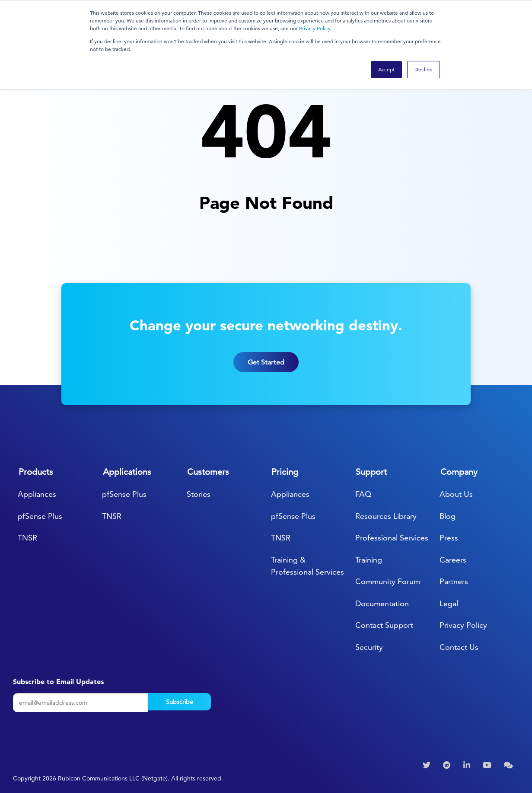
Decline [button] (424, 69)
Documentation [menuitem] (382, 603)
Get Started (266, 373)
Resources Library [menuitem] (386, 516)
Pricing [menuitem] (285, 472)
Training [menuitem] (369, 560)
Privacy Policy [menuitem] (463, 625)
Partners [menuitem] (454, 581)
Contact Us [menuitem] (459, 647)
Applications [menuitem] (127, 472)
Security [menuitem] (369, 647)
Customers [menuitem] (208, 472)
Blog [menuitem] (448, 516)
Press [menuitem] (449, 538)
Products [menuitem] (36, 472)
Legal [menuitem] (449, 603)
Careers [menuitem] (453, 560)
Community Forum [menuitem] (388, 581)
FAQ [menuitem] (363, 494)
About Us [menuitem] (456, 494)
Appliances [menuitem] (37, 494)
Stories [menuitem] (199, 494)
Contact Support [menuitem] (384, 625)
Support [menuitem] (371, 472)
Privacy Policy (315, 28)
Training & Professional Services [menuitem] (307, 566)
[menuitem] (428, 765)
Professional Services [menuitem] (392, 538)
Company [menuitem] (459, 472)
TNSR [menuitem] (27, 538)
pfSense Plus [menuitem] (40, 516)
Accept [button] (386, 69)
